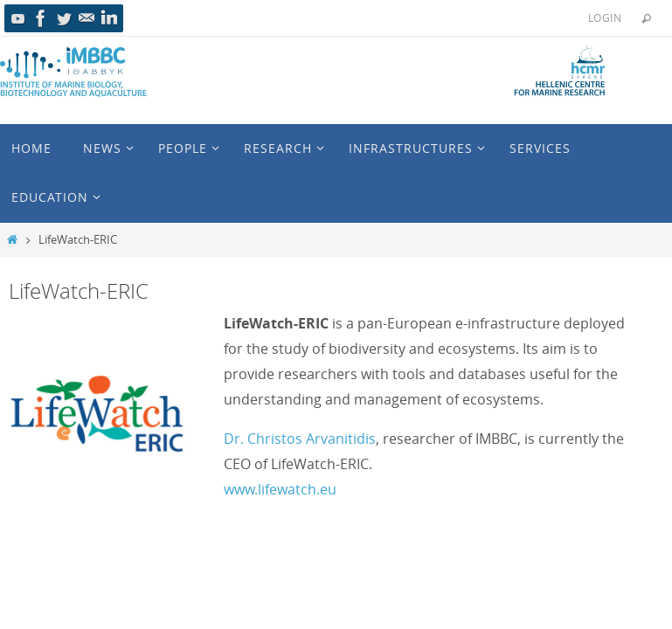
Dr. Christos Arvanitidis (300, 439)
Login (605, 17)
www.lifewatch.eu (280, 489)
